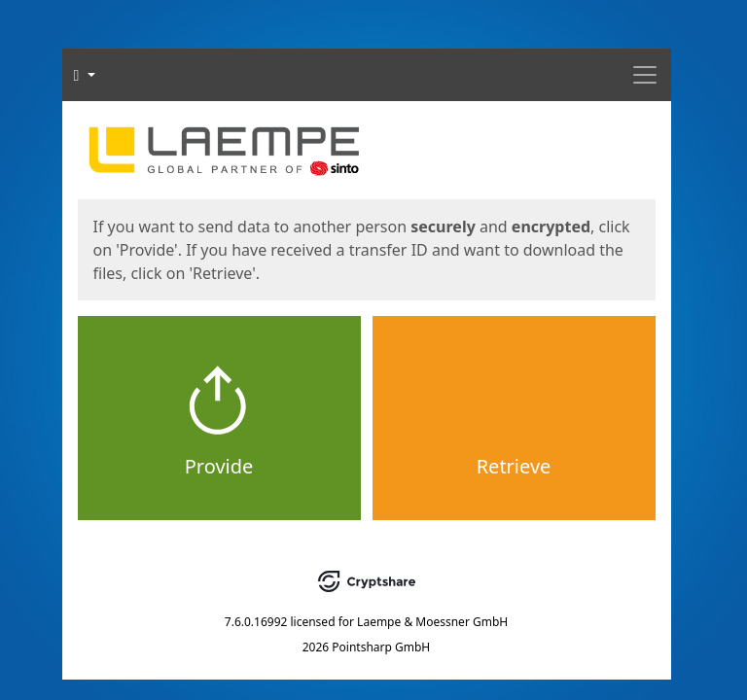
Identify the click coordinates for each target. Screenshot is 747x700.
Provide (219, 466)
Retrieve (514, 466)
